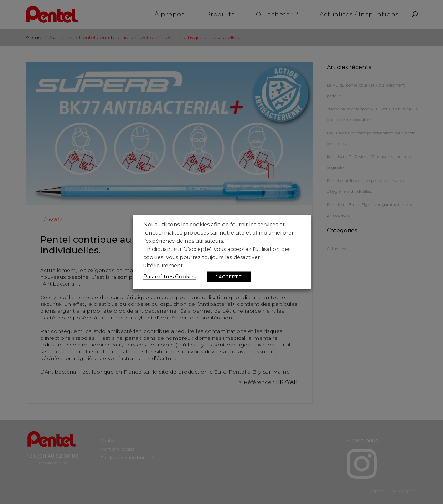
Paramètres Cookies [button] (170, 277)
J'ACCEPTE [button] (229, 277)
